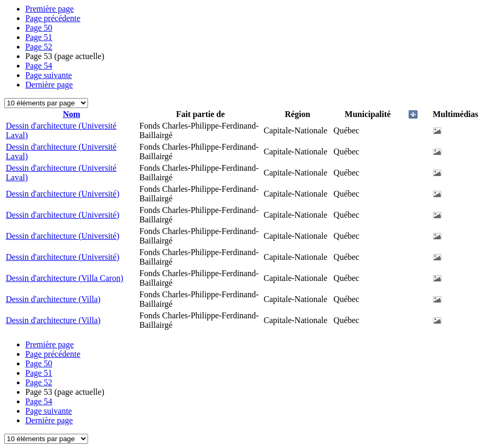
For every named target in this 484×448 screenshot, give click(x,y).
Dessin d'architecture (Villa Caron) (65, 278)
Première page (50, 9)
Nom (71, 114)
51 (39, 37)
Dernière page (49, 85)
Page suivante (49, 75)
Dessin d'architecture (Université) (62, 194)
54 (39, 66)
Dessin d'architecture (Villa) (53, 299)
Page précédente (53, 18)
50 (39, 28)
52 (39, 47)
